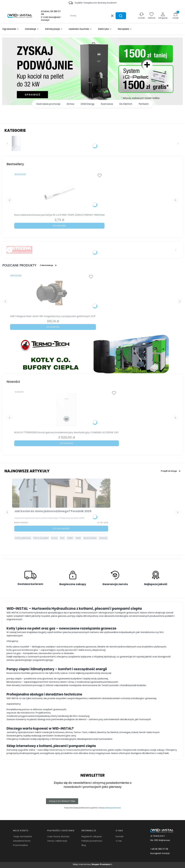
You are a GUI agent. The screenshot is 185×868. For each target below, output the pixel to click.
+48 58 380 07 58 (159, 849)
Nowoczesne (90, 538)
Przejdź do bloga (171, 471)
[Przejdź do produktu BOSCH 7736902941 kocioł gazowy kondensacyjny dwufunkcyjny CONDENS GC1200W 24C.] (67, 410)
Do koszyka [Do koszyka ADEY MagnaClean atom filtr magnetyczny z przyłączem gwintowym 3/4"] (53, 327)
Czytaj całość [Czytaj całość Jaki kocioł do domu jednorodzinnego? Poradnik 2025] (61, 529)
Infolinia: (51, 13)
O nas (119, 841)
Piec (62, 538)
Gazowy (103, 538)
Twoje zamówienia (22, 836)
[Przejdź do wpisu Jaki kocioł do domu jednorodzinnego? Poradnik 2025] (61, 493)
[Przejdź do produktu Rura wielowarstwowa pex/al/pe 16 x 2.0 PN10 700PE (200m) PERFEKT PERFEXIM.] (59, 192)
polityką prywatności (113, 808)
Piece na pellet (41, 538)
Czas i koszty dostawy (58, 836)
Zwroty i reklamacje (57, 841)
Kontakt (120, 836)
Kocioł (54, 538)
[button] (121, 16)
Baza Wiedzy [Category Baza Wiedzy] (21, 523)
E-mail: (51, 19)
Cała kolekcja (48, 265)
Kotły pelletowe (23, 538)
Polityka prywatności (92, 841)
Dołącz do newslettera (62, 801)
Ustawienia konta (22, 841)
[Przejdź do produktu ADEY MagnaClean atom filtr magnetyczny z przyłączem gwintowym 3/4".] (53, 293)
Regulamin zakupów (92, 836)
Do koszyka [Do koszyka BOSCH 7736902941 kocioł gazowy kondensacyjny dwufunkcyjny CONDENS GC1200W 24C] (67, 443)
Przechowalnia (20, 845)
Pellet (70, 538)
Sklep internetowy (91, 864)
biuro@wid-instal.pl (160, 853)
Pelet (78, 538)
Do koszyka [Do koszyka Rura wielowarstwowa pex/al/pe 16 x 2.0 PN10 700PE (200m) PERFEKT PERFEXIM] (59, 226)
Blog (84, 845)
